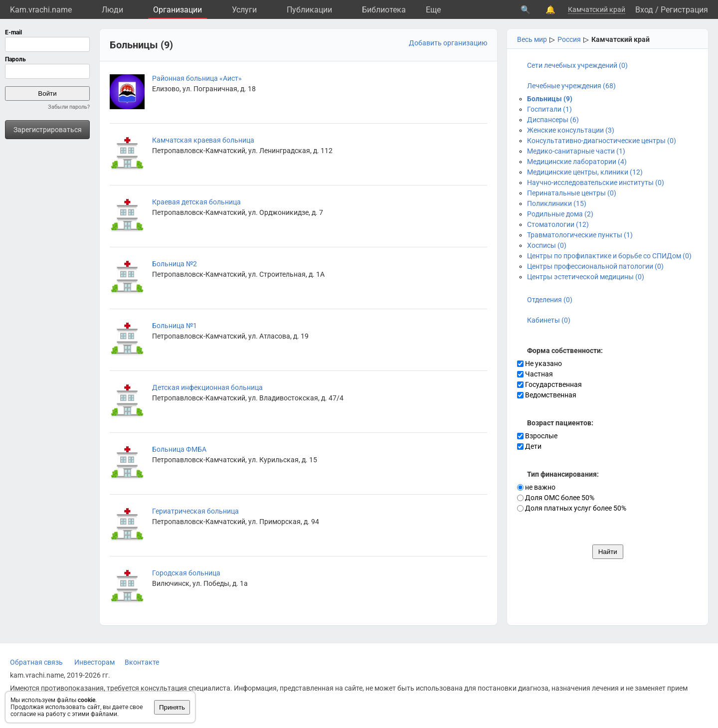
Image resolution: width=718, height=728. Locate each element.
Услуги (244, 10)
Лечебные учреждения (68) (571, 86)
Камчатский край (597, 9)
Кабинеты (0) (549, 320)
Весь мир (532, 39)
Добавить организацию (448, 43)
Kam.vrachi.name (41, 10)
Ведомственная (547, 395)
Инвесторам (94, 662)
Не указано (539, 364)
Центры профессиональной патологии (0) (595, 266)
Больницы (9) (550, 99)
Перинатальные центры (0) (572, 193)
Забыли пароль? (69, 107)
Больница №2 (175, 264)
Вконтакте (142, 662)
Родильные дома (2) (560, 214)
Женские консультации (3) (571, 130)
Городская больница (186, 573)
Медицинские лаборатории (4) (577, 162)
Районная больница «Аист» (197, 78)
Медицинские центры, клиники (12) (585, 172)
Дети (529, 446)
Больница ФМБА (179, 449)
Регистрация (684, 10)
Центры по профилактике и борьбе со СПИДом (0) (609, 256)
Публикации (309, 10)
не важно (536, 487)
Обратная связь (36, 662)
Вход (644, 10)
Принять (172, 707)
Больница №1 (175, 326)
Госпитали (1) (549, 109)
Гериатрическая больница (195, 511)
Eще (433, 10)
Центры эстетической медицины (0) (586, 277)
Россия (569, 39)
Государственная (549, 384)
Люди (112, 10)
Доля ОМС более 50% (556, 498)
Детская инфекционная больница (207, 387)
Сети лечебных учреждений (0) (577, 65)
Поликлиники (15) (557, 203)
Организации (178, 10)
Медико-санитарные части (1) (576, 151)
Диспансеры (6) (553, 120)
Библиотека (384, 10)
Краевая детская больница (196, 202)
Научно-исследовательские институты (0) (596, 182)
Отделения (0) (550, 300)
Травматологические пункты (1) (580, 235)
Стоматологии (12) (558, 224)
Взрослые (537, 436)
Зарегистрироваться (48, 130)
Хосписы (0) (547, 245)
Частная (535, 374)
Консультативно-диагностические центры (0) (602, 141)
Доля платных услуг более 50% (572, 508)
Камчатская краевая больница (203, 140)
